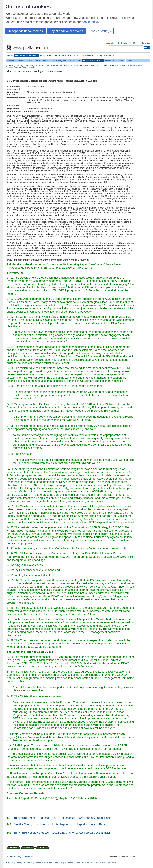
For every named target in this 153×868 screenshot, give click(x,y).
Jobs (56, 863)
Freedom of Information (43, 863)
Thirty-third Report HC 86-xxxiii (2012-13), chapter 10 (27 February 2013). (59, 818)
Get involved (87, 56)
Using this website (67, 863)
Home (10, 56)
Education (109, 56)
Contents (59, 71)
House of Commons (16, 60)
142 (123, 549)
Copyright (79, 863)
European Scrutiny (13, 67)
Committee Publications (84, 65)
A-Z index (10, 863)
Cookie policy (100, 863)
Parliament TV (111, 60)
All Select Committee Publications (107, 65)
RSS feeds (134, 43)
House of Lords (33, 60)
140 (104, 182)
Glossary (19, 863)
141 (33, 239)
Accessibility (110, 43)
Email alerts (122, 43)
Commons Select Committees (132, 65)
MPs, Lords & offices (50, 56)
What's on (47, 60)
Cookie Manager (112, 863)
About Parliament (70, 56)
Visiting (98, 56)
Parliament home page (25, 65)
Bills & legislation (61, 60)
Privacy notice (90, 863)
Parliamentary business (26, 56)
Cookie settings (100, 31)
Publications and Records (64, 65)
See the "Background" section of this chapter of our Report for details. (56, 824)
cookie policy (90, 22)
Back (107, 818)
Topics (129, 60)
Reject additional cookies (66, 31)
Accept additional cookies (26, 31)
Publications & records (93, 60)
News (122, 60)
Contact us (146, 43)
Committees (75, 60)
